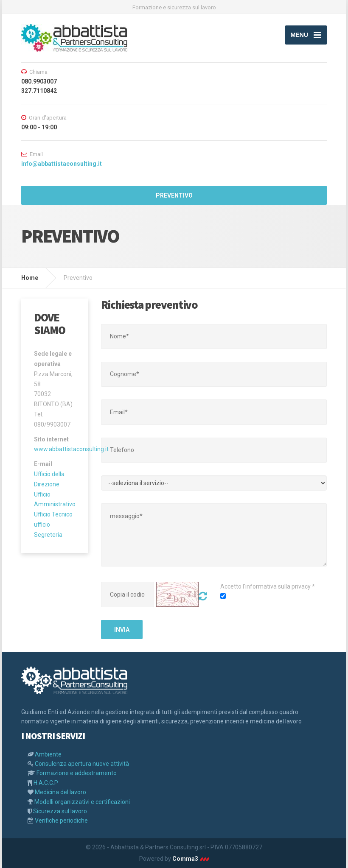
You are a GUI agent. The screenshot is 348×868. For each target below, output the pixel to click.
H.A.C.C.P (46, 783)
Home (30, 278)
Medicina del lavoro (60, 792)
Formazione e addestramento (77, 773)
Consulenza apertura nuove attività (82, 764)
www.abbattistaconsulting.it (71, 449)
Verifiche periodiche (61, 821)
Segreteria (48, 535)
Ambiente (48, 754)
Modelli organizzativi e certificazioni (82, 802)
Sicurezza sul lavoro (60, 811)
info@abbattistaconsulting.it (62, 164)
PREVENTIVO (174, 195)
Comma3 (191, 859)
